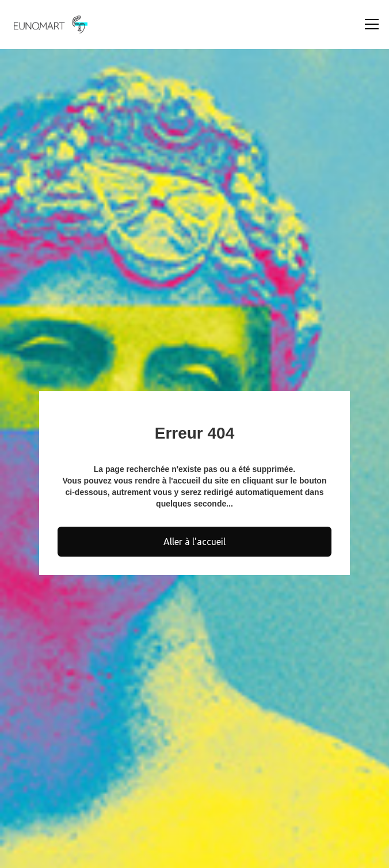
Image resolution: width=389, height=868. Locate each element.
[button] (369, 24)
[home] (48, 24)
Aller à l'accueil (194, 542)
